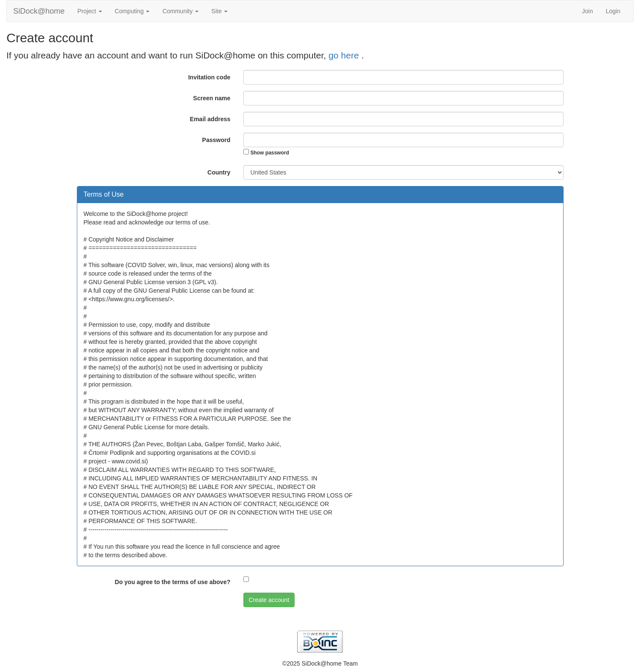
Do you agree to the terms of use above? (173, 582)
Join (587, 11)
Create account (269, 600)
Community (180, 11)
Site (219, 11)
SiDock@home (39, 11)
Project (89, 11)
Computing (132, 11)
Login (613, 11)
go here (345, 55)
